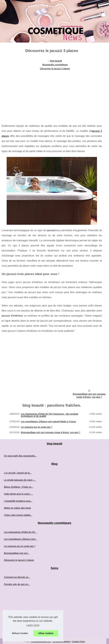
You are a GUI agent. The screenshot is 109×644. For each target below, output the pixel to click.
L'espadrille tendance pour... (18, 501)
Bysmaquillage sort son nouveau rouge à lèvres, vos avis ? (51, 432)
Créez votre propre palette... (18, 515)
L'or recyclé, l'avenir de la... (18, 473)
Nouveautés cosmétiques (55, 65)
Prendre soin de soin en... (17, 584)
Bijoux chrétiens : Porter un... (19, 487)
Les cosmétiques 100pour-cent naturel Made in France (48, 421)
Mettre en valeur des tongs (17, 508)
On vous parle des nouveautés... (20, 456)
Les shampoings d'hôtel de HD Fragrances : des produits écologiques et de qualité (50, 415)
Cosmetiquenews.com (41, 642)
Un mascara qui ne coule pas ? (37, 427)
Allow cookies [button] (46, 633)
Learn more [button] (33, 625)
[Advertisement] (52, 95)
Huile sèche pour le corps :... (18, 494)
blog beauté (56, 61)
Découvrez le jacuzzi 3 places (55, 69)
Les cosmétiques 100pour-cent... (20, 539)
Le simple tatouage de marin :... (20, 480)
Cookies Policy (78, 642)
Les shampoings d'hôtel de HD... (20, 532)
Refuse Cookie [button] (20, 633)
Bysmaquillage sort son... (17, 553)
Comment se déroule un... (17, 577)
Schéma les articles (61, 642)
